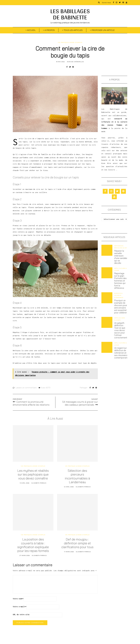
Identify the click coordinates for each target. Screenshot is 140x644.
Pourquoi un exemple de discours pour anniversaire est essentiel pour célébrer (121, 307)
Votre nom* (18, 599)
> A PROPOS (49, 30)
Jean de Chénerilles (75, 62)
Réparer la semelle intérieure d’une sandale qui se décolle (121, 257)
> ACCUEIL (31, 30)
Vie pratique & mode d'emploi (70, 43)
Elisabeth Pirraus (39, 483)
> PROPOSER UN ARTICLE (102, 30)
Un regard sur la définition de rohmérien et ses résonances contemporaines (122, 353)
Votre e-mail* (20, 607)
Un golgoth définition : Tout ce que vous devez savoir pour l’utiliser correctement (121, 330)
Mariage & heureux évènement (119, 295)
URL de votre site (21, 615)
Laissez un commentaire (26, 388)
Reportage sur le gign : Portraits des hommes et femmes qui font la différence (120, 281)
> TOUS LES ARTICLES (72, 30)
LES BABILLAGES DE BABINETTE (70, 14)
